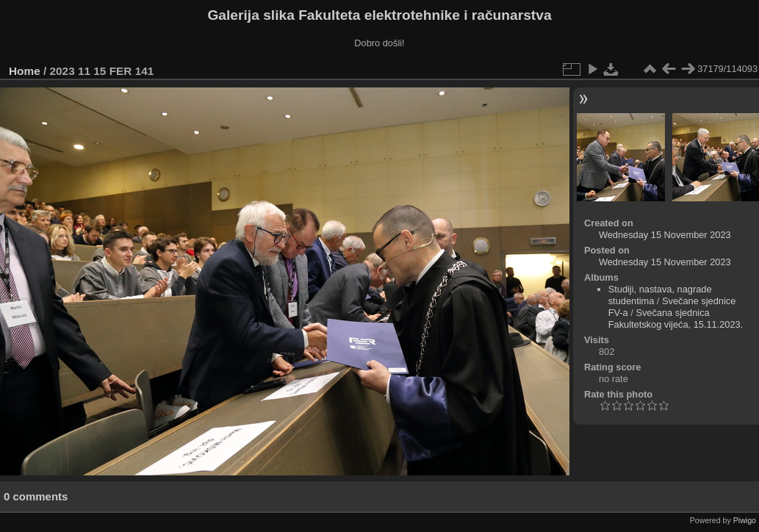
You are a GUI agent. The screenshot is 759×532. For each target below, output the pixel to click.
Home (25, 71)
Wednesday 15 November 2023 (665, 235)
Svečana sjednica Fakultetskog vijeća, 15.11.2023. (676, 319)
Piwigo (745, 520)
